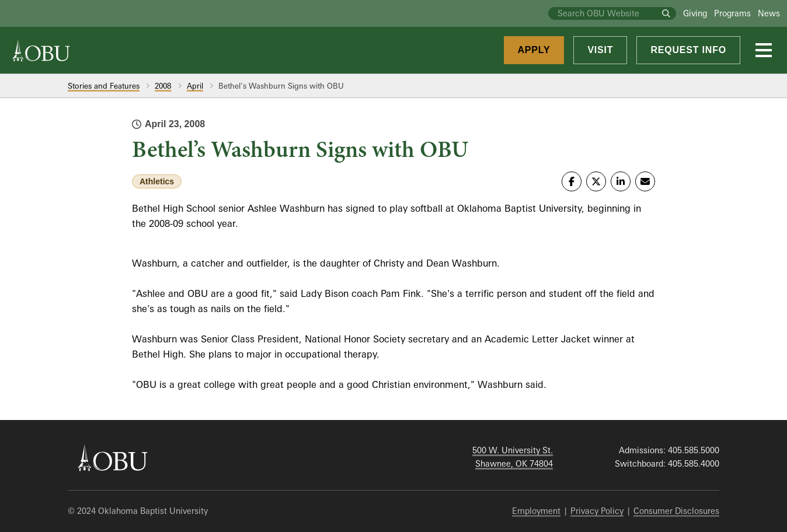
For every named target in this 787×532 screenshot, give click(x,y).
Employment (536, 511)
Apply (534, 50)
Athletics (157, 181)
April (195, 86)
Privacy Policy (597, 511)
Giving (695, 13)
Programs (732, 13)
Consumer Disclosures (676, 511)
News (769, 13)
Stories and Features (104, 86)
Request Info (688, 50)
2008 (163, 86)
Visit (600, 50)
